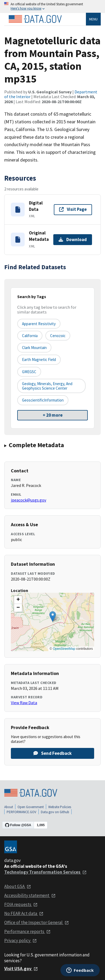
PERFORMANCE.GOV (21, 812)
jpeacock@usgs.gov (29, 500)
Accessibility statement (30, 895)
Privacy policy (21, 940)
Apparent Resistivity (39, 324)
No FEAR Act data (24, 913)
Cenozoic (58, 336)
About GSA (18, 886)
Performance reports (27, 931)
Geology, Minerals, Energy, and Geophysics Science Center (47, 386)
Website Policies (60, 807)
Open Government (31, 807)
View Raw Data (24, 703)
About (9, 807)
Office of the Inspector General (37, 922)
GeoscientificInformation (43, 400)
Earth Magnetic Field (39, 360)
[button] (53, 617)
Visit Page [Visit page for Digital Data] (73, 209)
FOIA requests (21, 904)
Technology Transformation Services (45, 872)
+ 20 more (53, 415)
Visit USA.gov (21, 969)
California (30, 336)
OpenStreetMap (64, 649)
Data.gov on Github (55, 812)
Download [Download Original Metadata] (73, 239)
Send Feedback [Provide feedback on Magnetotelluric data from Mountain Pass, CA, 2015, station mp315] (52, 753)
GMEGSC (29, 372)
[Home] (35, 19)
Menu (93, 19)
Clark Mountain (34, 348)
